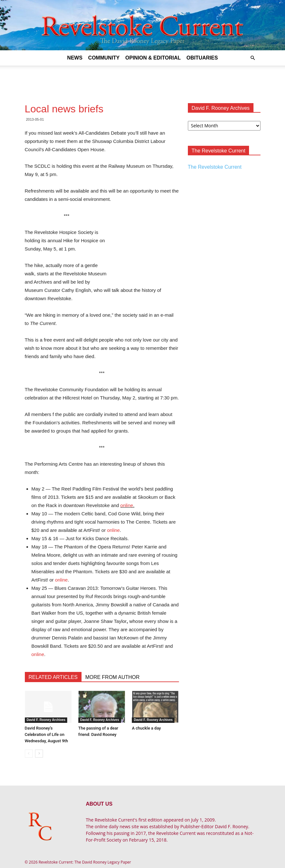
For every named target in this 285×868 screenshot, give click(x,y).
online (127, 505)
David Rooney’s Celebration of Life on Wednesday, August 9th (46, 734)
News (75, 58)
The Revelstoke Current (215, 167)
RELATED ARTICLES (53, 677)
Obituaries (202, 58)
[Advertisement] (143, 80)
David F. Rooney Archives (46, 720)
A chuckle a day (146, 728)
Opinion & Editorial (153, 58)
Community (104, 58)
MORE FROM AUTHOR (113, 677)
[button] (253, 58)
